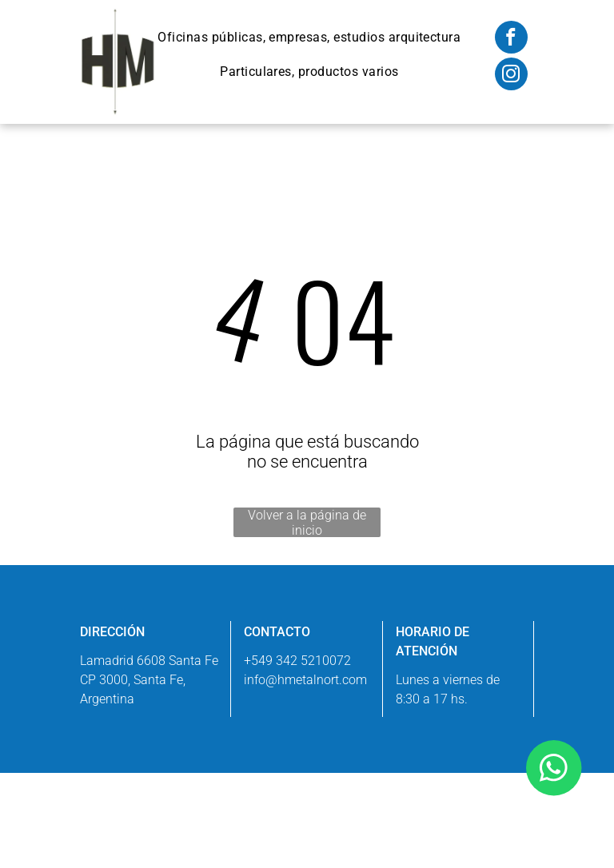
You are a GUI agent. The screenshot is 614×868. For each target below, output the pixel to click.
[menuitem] (309, 37)
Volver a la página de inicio (307, 522)
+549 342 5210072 (297, 661)
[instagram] (511, 76)
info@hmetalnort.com (305, 680)
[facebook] (511, 39)
